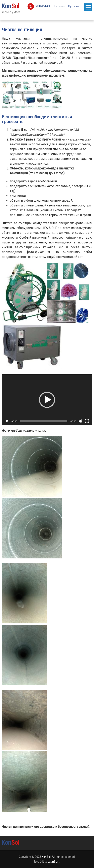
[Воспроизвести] (7, 421)
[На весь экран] (87, 421)
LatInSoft (54, 862)
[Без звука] (81, 421)
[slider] (44, 421)
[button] (47, 400)
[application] (47, 400)
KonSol (46, 857)
